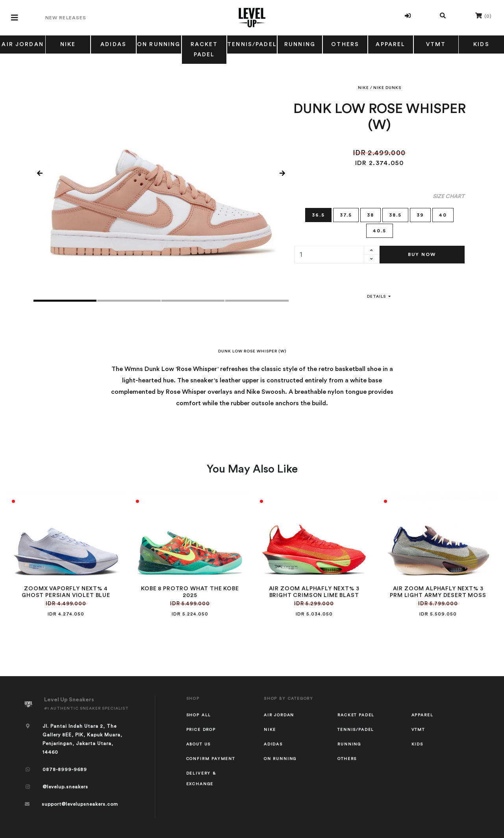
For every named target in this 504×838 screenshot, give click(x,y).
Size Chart (449, 197)
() (484, 16)
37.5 (346, 214)
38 (371, 214)
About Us (199, 744)
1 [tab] (65, 301)
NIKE (68, 44)
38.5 (395, 214)
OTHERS (345, 44)
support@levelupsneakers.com (80, 804)
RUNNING (300, 44)
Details (380, 297)
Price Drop (201, 730)
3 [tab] (193, 301)
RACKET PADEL (204, 50)
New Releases (66, 18)
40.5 (380, 230)
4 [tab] (257, 301)
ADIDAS (113, 44)
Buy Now (422, 254)
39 (420, 214)
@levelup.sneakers (65, 787)
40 (443, 214)
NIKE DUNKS (387, 88)
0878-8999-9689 (65, 769)
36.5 (318, 214)
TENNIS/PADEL (252, 44)
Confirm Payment (211, 759)
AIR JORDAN (23, 44)
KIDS (481, 44)
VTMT (436, 44)
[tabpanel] (161, 174)
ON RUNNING (159, 44)
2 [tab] (129, 301)
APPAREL (390, 44)
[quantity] (329, 255)
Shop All (199, 715)
